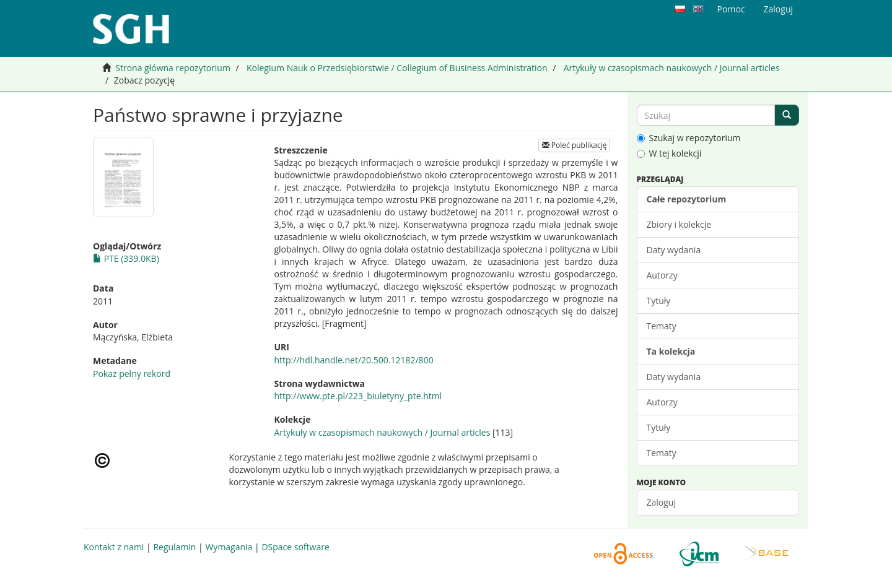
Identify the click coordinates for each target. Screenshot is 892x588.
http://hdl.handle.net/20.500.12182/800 (353, 360)
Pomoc (731, 9)
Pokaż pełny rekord (132, 374)
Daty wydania (674, 250)
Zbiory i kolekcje (679, 224)
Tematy (662, 326)
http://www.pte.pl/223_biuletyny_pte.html (358, 396)
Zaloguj (661, 502)
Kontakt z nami (114, 547)
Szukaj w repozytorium (689, 138)
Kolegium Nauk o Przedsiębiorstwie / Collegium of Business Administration (397, 68)
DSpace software (295, 547)
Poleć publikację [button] (575, 145)
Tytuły (659, 300)
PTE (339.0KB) (126, 258)
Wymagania (229, 547)
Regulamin (174, 547)
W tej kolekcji (669, 153)
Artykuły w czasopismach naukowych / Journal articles (672, 68)
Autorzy (662, 275)
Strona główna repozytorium (173, 68)
